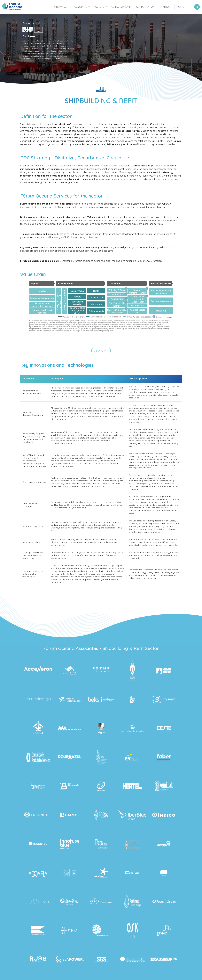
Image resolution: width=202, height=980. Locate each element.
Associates (82, 7)
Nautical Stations (122, 7)
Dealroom (166, 7)
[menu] (183, 7)
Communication (147, 7)
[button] (101, 351)
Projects (100, 7)
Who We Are (63, 7)
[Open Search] (197, 7)
